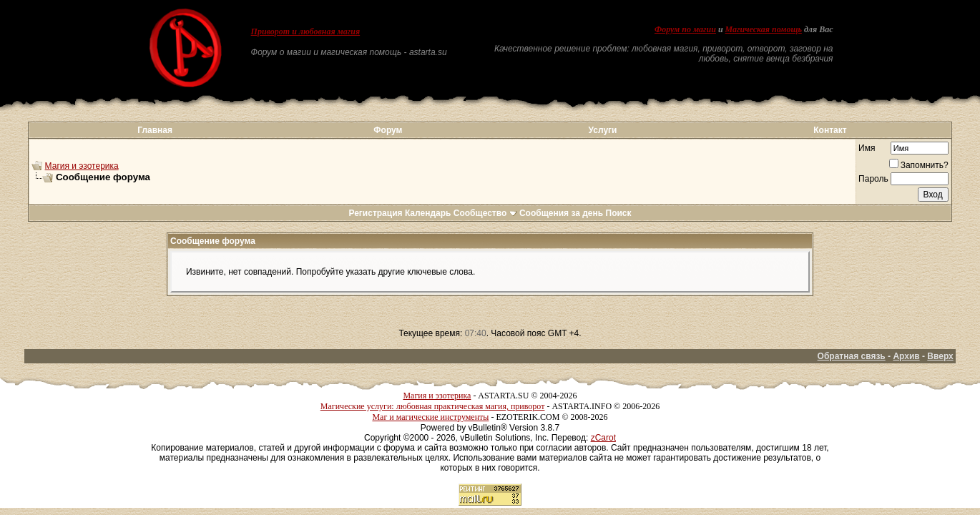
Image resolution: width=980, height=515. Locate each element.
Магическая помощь (764, 29)
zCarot (603, 438)
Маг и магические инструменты (430, 417)
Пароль (873, 179)
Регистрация (375, 213)
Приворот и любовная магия (306, 31)
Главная (155, 130)
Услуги (603, 130)
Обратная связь (852, 356)
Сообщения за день (561, 213)
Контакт (830, 130)
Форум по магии (685, 29)
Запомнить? (919, 165)
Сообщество (485, 213)
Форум (388, 130)
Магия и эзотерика (82, 166)
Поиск (619, 213)
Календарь (428, 213)
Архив (906, 356)
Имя (867, 148)
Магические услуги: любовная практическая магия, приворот (433, 406)
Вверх (940, 356)
